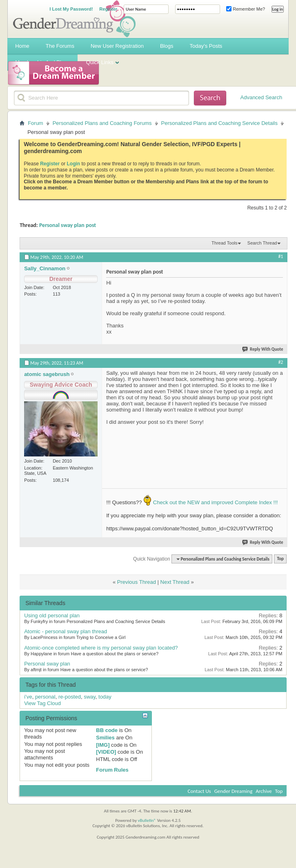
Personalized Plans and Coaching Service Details (219, 123)
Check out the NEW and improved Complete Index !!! (215, 502)
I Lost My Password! (71, 9)
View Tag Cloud (42, 703)
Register (108, 9)
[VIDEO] (106, 752)
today (105, 697)
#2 (280, 362)
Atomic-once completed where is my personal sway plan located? (101, 648)
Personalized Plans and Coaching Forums (102, 123)
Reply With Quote (263, 349)
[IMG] (103, 745)
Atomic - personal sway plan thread (66, 631)
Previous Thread (137, 582)
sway (90, 697)
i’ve (28, 697)
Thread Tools (224, 243)
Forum (36, 123)
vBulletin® (147, 820)
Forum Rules (112, 770)
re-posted (70, 697)
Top (280, 559)
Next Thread (175, 582)
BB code (107, 730)
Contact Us (199, 791)
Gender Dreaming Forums (74, 19)
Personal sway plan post (68, 225)
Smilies (105, 738)
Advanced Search (262, 97)
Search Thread (262, 243)
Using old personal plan (52, 615)
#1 (280, 256)
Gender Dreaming (234, 791)
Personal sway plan (47, 664)
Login (74, 164)
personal (45, 697)
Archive (264, 791)
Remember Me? (246, 9)
